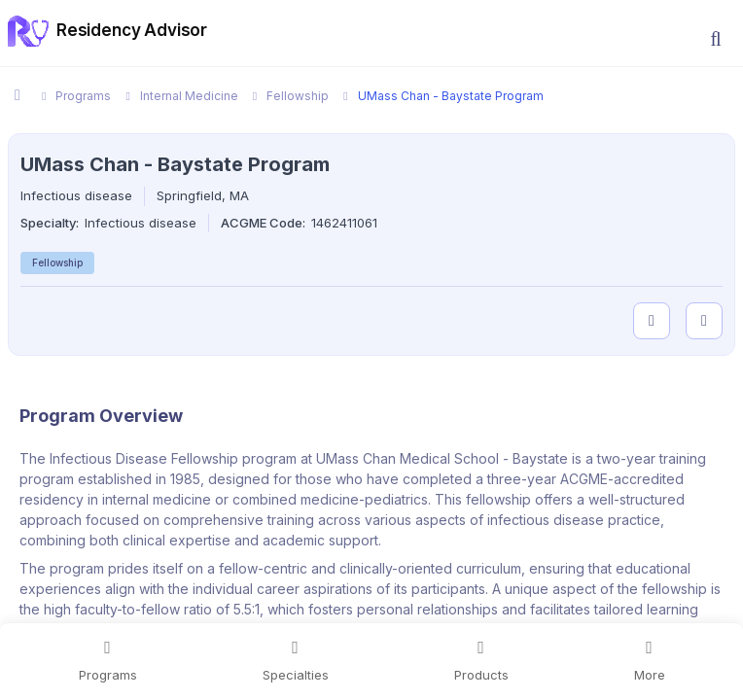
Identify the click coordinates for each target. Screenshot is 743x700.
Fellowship (57, 262)
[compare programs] (704, 321)
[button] (716, 39)
